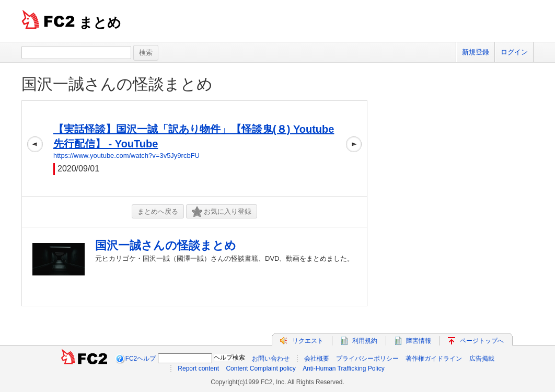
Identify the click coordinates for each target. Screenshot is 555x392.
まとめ (100, 22)
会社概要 (317, 359)
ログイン (514, 52)
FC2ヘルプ (141, 359)
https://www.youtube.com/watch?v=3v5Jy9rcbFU (126, 155)
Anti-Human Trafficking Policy (344, 368)
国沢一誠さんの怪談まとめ (117, 84)
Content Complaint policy (261, 368)
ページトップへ (482, 341)
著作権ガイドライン (434, 359)
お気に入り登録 (222, 212)
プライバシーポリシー (367, 359)
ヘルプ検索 (229, 358)
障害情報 (419, 341)
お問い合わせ (271, 359)
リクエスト (308, 341)
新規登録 (476, 52)
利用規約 (365, 341)
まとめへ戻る (158, 211)
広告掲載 (482, 359)
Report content (198, 368)
